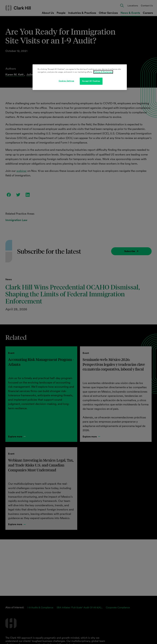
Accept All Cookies (91, 81)
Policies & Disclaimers (103, 72)
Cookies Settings (66, 81)
